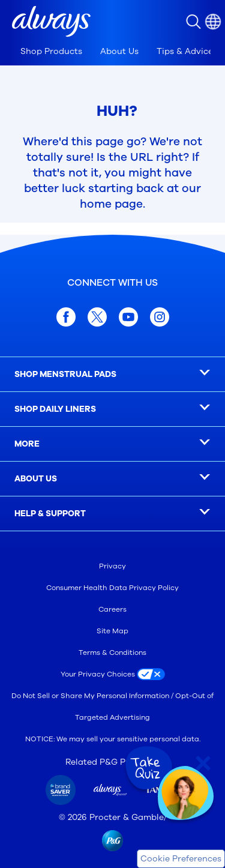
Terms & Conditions (112, 653)
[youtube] (128, 317)
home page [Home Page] (111, 204)
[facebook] (66, 317)
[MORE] (112, 444)
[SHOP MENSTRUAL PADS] (112, 375)
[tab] (51, 52)
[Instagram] (160, 317)
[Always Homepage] (51, 22)
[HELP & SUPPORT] (112, 514)
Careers (112, 609)
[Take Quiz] (148, 768)
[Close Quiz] (203, 763)
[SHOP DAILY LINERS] (112, 409)
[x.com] (97, 317)
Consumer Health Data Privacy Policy (112, 588)
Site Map (112, 631)
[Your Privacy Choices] (113, 674)
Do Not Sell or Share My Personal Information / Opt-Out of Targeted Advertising (112, 707)
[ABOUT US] (112, 479)
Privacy (112, 566)
